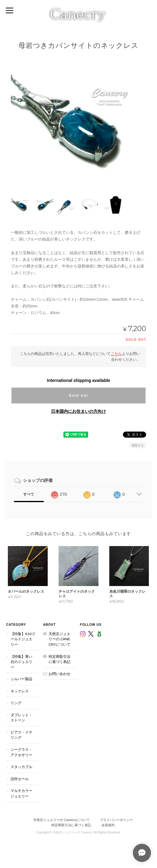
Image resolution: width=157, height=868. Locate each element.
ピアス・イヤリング (21, 735)
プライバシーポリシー (116, 820)
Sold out (78, 396)
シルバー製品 (21, 679)
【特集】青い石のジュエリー (21, 661)
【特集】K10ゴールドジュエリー (23, 639)
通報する (138, 445)
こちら (116, 353)
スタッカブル (21, 767)
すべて (29, 494)
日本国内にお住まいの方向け (78, 411)
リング (16, 703)
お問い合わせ (59, 673)
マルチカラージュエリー (21, 793)
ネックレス (20, 691)
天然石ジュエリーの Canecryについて (59, 639)
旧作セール (20, 779)
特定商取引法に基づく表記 (59, 659)
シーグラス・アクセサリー (21, 752)
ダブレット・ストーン (21, 717)
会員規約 (108, 825)
